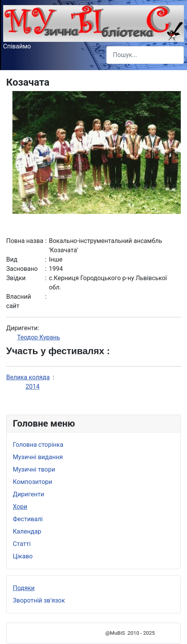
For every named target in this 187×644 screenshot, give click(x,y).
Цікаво (23, 556)
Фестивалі (28, 519)
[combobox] (145, 55)
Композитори (33, 482)
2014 (33, 387)
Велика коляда (28, 377)
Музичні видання (38, 457)
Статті (22, 544)
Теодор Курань (39, 337)
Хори (20, 507)
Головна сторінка (38, 445)
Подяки (24, 588)
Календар (27, 531)
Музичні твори (34, 469)
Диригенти (29, 494)
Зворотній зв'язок (39, 600)
